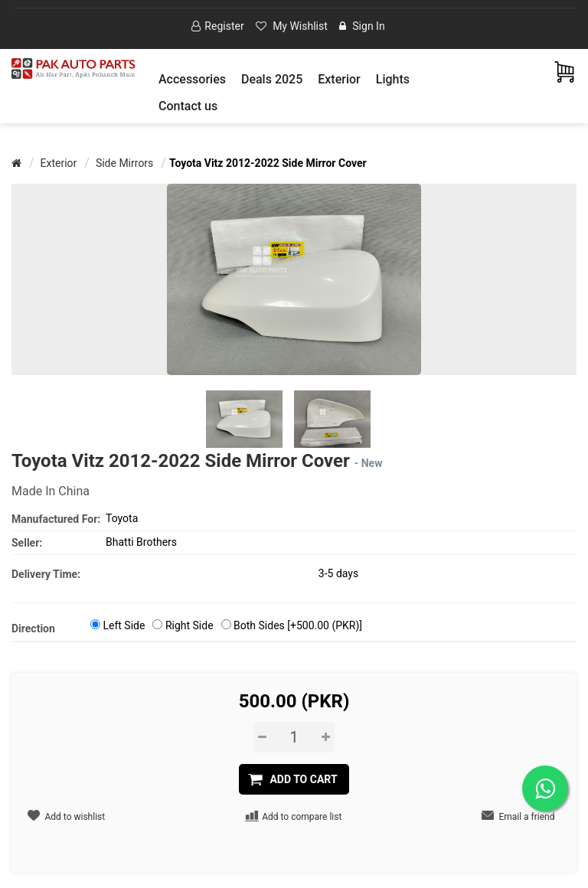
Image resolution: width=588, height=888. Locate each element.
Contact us (188, 106)
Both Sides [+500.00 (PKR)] (298, 625)
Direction (33, 628)
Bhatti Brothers (141, 542)
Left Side (124, 625)
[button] (192, 79)
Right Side (189, 625)
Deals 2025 (272, 79)
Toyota (122, 518)
